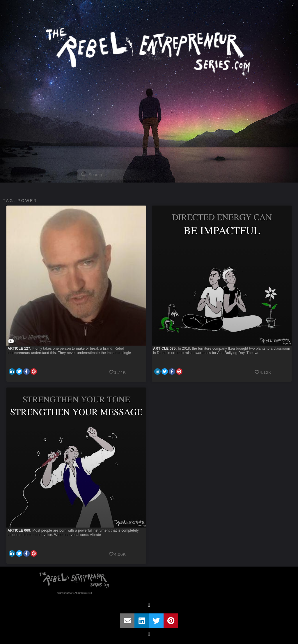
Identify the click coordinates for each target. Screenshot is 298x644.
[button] (293, 7)
